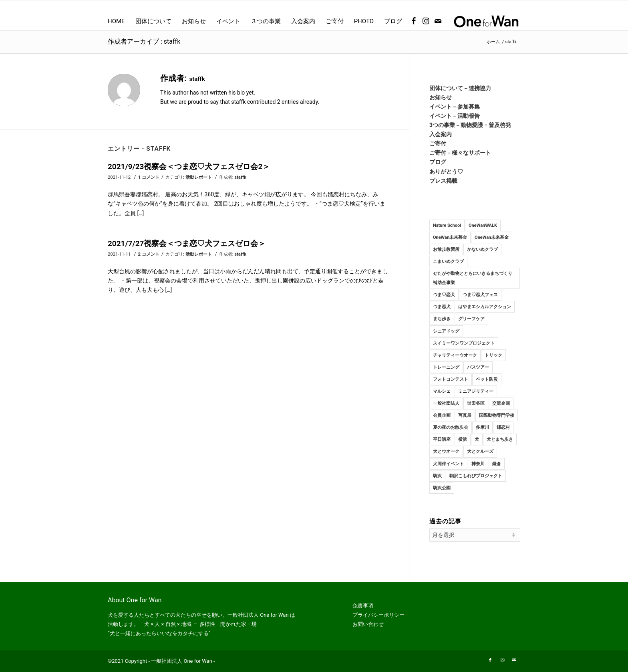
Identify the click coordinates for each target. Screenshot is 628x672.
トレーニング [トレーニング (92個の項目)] (446, 367)
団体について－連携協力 (460, 88)
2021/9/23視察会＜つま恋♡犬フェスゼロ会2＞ (189, 166)
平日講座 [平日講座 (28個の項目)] (442, 439)
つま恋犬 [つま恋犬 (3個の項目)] (442, 307)
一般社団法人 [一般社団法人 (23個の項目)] (446, 403)
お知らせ (441, 97)
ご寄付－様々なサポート (460, 153)
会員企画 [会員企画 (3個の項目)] (442, 415)
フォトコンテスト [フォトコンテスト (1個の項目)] (451, 379)
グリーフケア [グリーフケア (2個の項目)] (471, 319)
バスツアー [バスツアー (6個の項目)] (478, 367)
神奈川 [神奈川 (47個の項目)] (478, 464)
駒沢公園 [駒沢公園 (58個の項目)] (442, 488)
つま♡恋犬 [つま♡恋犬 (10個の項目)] (444, 295)
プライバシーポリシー (378, 615)
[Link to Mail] (438, 21)
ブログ (438, 162)
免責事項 (363, 606)
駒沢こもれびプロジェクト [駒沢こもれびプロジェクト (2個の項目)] (476, 476)
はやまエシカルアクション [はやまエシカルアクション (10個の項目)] (485, 307)
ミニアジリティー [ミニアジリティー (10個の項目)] (476, 391)
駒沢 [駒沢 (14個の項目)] (437, 476)
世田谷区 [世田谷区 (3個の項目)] (476, 403)
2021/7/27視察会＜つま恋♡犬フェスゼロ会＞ (187, 243)
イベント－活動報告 (455, 116)
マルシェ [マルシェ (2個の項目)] (442, 391)
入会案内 (441, 134)
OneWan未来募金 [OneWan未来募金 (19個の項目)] (450, 237)
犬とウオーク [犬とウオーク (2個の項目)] (446, 451)
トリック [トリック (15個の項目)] (493, 355)
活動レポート (199, 177)
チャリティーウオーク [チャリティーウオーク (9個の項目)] (455, 355)
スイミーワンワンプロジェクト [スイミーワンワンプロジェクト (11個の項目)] (464, 343)
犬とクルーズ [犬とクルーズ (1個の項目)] (480, 451)
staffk (240, 177)
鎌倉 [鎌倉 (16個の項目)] (497, 464)
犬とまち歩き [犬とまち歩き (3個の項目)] (500, 439)
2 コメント (149, 254)
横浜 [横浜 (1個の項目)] (463, 439)
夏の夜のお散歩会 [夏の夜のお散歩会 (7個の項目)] (451, 427)
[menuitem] (116, 21)
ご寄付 (438, 143)
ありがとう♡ (446, 172)
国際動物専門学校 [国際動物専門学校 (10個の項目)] (497, 415)
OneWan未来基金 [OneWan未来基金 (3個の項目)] (492, 237)
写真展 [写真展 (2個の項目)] (465, 415)
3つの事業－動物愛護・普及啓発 (470, 125)
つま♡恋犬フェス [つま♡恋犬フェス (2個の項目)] (480, 295)
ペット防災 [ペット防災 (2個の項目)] (487, 379)
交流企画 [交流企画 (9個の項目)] (501, 403)
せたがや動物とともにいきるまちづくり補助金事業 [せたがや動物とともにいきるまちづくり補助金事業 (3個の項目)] (473, 278)
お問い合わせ (368, 624)
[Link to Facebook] (414, 21)
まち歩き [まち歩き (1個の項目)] (442, 319)
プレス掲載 (443, 181)
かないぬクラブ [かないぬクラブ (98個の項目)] (482, 249)
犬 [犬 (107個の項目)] (477, 439)
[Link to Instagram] (426, 21)
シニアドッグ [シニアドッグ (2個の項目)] (446, 331)
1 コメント (149, 177)
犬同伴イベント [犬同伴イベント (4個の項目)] (448, 464)
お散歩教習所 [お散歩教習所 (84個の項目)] (446, 249)
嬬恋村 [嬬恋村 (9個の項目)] (503, 427)
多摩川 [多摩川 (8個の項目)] (482, 427)
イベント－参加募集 (455, 107)
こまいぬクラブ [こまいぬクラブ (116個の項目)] (448, 261)
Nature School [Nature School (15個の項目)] (447, 225)
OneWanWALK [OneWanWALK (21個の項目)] (483, 225)
